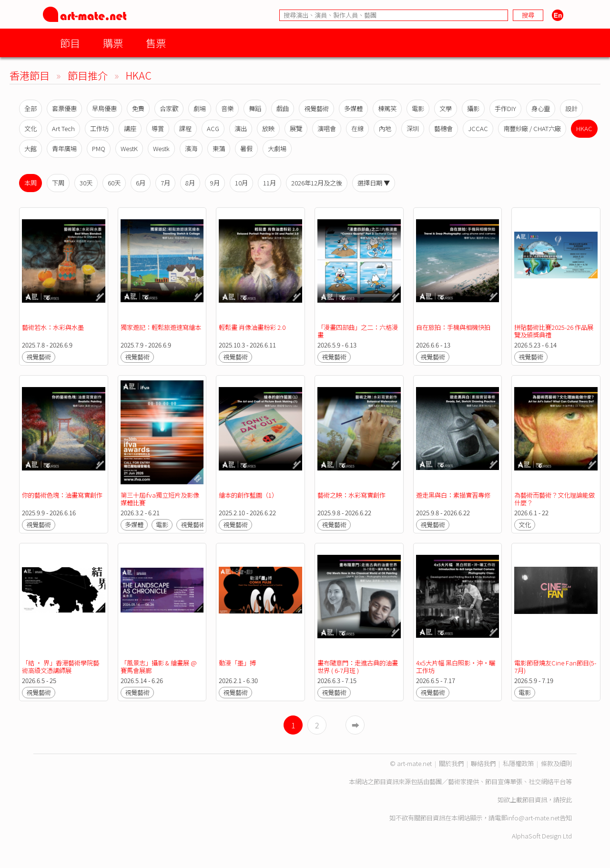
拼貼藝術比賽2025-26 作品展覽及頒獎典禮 (554, 331)
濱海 (191, 148)
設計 (571, 108)
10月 (241, 183)
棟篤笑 (387, 108)
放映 (268, 128)
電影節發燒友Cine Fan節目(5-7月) (555, 667)
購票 (113, 43)
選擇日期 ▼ (374, 183)
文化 (30, 128)
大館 (30, 148)
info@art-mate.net (533, 818)
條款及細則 (556, 763)
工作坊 (99, 128)
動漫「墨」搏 (237, 663)
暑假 (246, 148)
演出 (241, 128)
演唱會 (327, 128)
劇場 (200, 108)
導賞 (158, 128)
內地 (385, 128)
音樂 (227, 108)
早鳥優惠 (104, 108)
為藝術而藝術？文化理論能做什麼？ (554, 499)
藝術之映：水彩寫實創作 (351, 495)
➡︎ (356, 725)
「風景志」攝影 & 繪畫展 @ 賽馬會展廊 (159, 667)
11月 (269, 183)
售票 (156, 43)
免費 (138, 108)
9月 (215, 183)
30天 (86, 183)
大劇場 (277, 148)
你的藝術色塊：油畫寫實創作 (62, 495)
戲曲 (283, 108)
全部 (30, 108)
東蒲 (219, 148)
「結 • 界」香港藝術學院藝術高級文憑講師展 (61, 667)
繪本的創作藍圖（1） (248, 495)
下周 (58, 183)
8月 (190, 183)
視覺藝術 (316, 108)
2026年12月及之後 (317, 183)
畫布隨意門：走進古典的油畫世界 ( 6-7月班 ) (358, 667)
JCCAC (478, 128)
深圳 (413, 128)
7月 (165, 183)
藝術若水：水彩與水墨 (53, 327)
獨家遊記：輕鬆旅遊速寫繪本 (161, 327)
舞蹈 (255, 108)
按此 (566, 800)
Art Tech (63, 128)
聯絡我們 (483, 763)
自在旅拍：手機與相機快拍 (453, 327)
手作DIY (505, 108)
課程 (185, 128)
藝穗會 (443, 128)
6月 (141, 183)
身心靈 (541, 108)
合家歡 (169, 108)
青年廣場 (64, 148)
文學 (446, 108)
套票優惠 (64, 108)
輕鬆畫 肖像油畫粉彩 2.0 (252, 327)
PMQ (99, 148)
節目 (70, 43)
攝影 (473, 108)
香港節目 (30, 75)
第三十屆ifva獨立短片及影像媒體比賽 (160, 499)
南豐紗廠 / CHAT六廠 (532, 128)
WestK (129, 148)
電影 (418, 108)
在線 (357, 128)
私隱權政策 (518, 763)
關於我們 (451, 763)
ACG (213, 128)
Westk (161, 148)
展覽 (296, 128)
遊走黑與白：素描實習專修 (453, 495)
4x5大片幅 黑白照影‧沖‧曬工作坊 (456, 667)
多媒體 (353, 108)
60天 (114, 183)
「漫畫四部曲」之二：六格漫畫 (358, 331)
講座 (130, 128)
